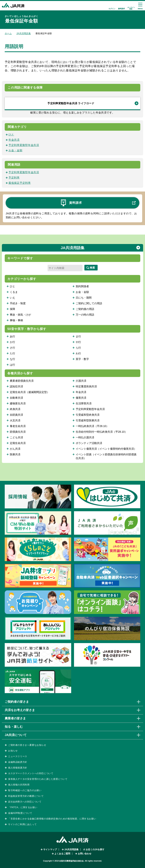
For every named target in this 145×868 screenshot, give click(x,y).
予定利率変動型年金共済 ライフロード (71, 103)
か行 (12, 342)
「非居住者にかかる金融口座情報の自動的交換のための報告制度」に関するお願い (52, 819)
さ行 (12, 348)
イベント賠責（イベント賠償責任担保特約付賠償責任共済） (106, 456)
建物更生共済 (18, 403)
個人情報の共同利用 (19, 785)
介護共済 (81, 381)
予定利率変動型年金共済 (24, 145)
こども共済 (16, 437)
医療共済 (15, 454)
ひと (11, 134)
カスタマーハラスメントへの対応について (31, 773)
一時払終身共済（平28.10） (92, 426)
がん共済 (15, 449)
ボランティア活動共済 (89, 443)
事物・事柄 (16, 320)
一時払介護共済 (85, 437)
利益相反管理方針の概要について (26, 796)
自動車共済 (16, 398)
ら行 (78, 348)
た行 (12, 353)
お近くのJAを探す (95, 849)
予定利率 (14, 178)
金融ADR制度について (20, 813)
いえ (12, 298)
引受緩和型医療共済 (88, 420)
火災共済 (15, 420)
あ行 (12, 336)
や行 (78, 342)
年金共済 (14, 140)
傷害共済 (81, 398)
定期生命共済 (18, 443)
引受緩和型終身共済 (88, 415)
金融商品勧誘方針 (18, 762)
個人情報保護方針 (18, 768)
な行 (12, 359)
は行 (12, 365)
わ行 (78, 353)
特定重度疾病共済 (86, 386)
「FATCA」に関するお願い (23, 807)
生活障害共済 (84, 403)
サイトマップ (50, 849)
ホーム (8, 33)
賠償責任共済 (18, 432)
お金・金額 (15, 150)
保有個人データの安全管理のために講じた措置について (38, 779)
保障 (12, 309)
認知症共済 (16, 386)
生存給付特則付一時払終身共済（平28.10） (101, 432)
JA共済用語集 (24, 33)
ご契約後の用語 (85, 309)
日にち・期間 (84, 298)
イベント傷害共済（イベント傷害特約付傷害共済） (106, 449)
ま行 (78, 336)
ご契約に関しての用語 (89, 303)
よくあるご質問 (62, 854)
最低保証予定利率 (20, 183)
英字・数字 (82, 359)
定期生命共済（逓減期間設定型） (30, 392)
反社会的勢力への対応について (25, 802)
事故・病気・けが (20, 315)
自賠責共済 (16, 415)
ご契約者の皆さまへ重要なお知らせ (27, 745)
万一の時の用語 (85, 315)
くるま (14, 292)
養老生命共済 (18, 426)
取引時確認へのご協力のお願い (25, 790)
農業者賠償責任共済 (22, 381)
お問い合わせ (85, 854)
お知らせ (13, 751)
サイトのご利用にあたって (22, 824)
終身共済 (15, 409)
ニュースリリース (18, 756)
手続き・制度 (18, 303)
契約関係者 (82, 286)
